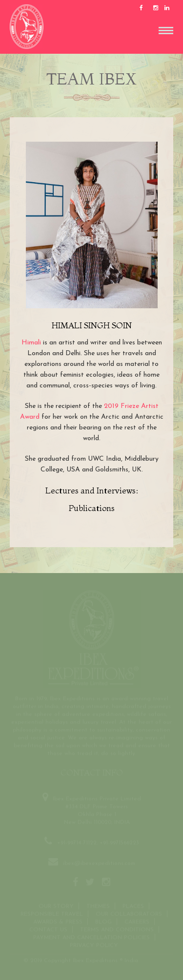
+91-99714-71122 (77, 843)
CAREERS (137, 922)
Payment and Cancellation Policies (91, 937)
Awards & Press (58, 922)
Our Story (56, 906)
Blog (103, 922)
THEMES (98, 906)
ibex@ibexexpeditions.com (99, 863)
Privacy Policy (94, 945)
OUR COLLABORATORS (129, 914)
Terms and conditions (117, 930)
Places (133, 906)
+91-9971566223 (119, 843)
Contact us (48, 930)
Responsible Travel (52, 914)
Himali (31, 343)
